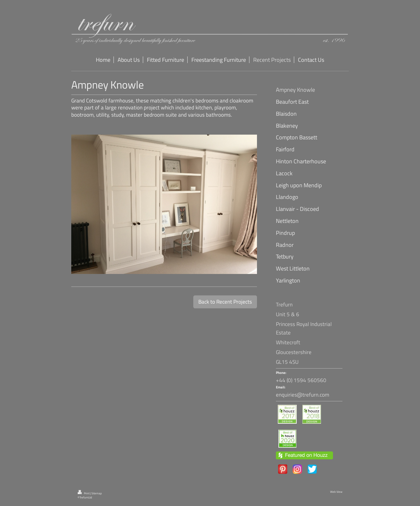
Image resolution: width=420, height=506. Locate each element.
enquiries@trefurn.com (303, 395)
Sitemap (97, 493)
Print (84, 493)
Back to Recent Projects (225, 302)
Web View (336, 492)
